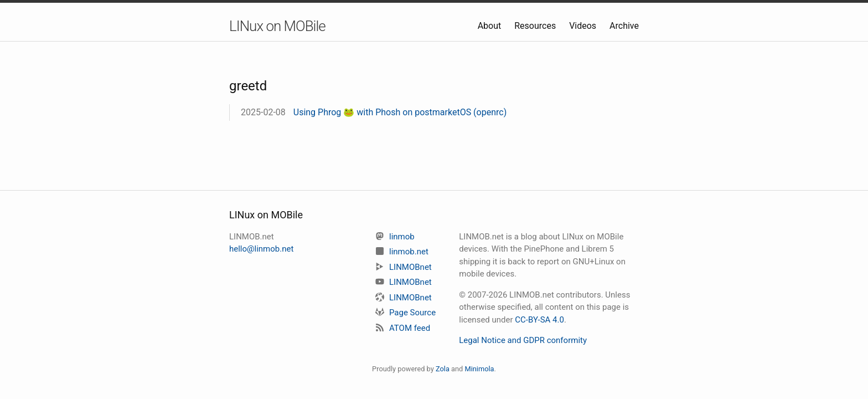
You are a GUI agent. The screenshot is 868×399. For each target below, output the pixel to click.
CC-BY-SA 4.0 (539, 320)
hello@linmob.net (261, 249)
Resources (536, 26)
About (491, 26)
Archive (624, 26)
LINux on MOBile (277, 26)
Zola (443, 369)
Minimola (479, 369)
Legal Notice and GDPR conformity (523, 340)
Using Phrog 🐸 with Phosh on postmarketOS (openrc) (400, 112)
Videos (584, 26)
